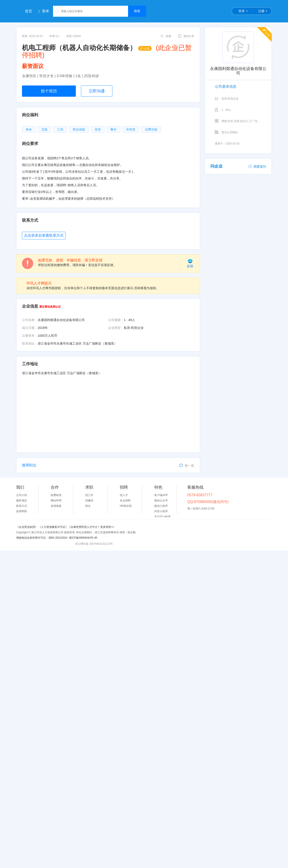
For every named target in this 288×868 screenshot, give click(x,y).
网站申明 (56, 501)
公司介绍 (22, 495)
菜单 (46, 11)
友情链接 (56, 506)
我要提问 (257, 166)
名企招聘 (125, 501)
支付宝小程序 (162, 517)
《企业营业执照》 (27, 527)
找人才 (124, 495)
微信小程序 (161, 506)
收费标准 (56, 495)
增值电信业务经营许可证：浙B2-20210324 (42, 538)
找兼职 (89, 501)
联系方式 (22, 506)
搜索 (137, 11)
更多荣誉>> (107, 527)
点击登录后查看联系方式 (44, 235)
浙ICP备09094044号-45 (83, 538)
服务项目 (22, 501)
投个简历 (49, 91)
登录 (242, 11)
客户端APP (161, 495)
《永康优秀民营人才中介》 (84, 527)
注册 (261, 11)
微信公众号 (161, 501)
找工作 (89, 495)
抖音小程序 (161, 511)
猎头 (88, 506)
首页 (28, 11)
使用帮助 (22, 511)
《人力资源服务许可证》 (53, 527)
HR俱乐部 (126, 506)
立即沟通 (97, 91)
